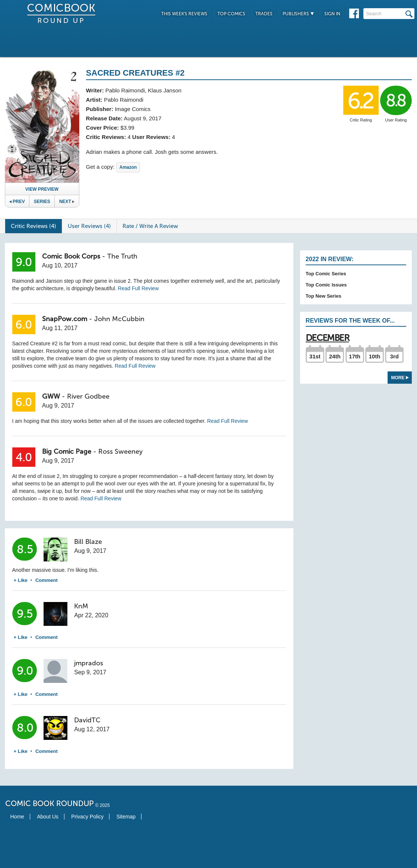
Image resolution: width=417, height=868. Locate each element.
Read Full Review (139, 288)
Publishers (298, 14)
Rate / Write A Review (150, 226)
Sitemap (126, 817)
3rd (394, 356)
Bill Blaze (88, 542)
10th (374, 356)
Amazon (128, 167)
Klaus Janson (165, 90)
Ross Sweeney (120, 452)
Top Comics (231, 14)
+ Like (21, 580)
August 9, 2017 (143, 118)
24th (335, 356)
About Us (48, 817)
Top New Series (324, 296)
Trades (264, 14)
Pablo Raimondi (125, 90)
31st (315, 356)
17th (355, 356)
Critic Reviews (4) (34, 226)
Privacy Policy (87, 817)
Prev (17, 202)
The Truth (122, 256)
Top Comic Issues (326, 285)
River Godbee (88, 396)
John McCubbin (119, 319)
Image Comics (133, 109)
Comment (47, 580)
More (400, 378)
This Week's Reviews (184, 14)
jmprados (89, 663)
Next (67, 202)
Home (17, 817)
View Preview (42, 189)
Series (42, 202)
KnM (81, 606)
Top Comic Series (326, 274)
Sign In (332, 14)
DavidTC (87, 720)
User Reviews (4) (89, 226)
